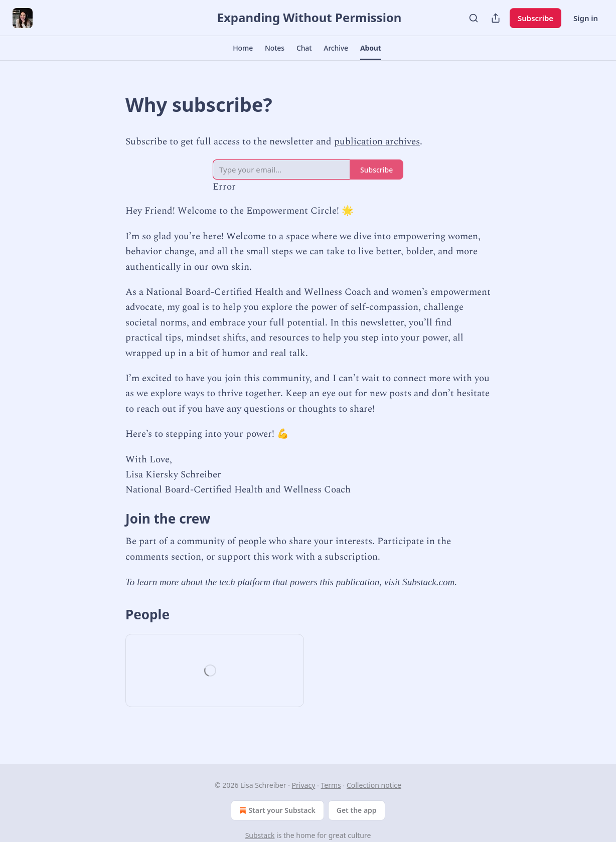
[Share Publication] (496, 18)
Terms (331, 785)
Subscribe (535, 18)
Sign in (586, 18)
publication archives (377, 142)
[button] (243, 48)
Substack (260, 835)
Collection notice (374, 785)
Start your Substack (276, 810)
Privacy (304, 785)
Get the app (357, 810)
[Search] (474, 18)
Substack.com (428, 582)
